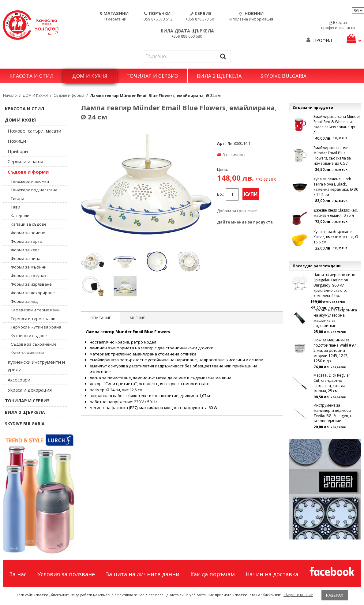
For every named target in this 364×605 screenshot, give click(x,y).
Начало (10, 95)
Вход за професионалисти (338, 25)
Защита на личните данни (143, 574)
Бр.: (220, 194)
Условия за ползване (66, 574)
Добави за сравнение (237, 211)
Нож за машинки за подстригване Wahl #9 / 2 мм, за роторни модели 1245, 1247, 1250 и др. (335, 350)
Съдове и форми (69, 95)
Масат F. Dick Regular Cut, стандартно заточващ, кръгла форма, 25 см (332, 383)
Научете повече (298, 595)
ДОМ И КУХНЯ (90, 76)
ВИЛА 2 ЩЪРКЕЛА (219, 76)
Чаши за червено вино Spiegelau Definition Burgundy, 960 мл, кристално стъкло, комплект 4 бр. (334, 285)
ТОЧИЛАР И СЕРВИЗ (152, 76)
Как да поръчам (213, 574)
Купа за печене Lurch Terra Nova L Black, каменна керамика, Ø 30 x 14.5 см (336, 187)
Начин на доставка (272, 574)
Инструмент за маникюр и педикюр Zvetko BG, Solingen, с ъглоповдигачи (333, 413)
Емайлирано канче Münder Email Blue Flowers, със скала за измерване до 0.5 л (332, 156)
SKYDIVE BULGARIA (284, 76)
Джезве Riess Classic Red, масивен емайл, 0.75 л (336, 213)
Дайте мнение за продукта (245, 222)
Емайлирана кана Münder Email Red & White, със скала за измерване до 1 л (337, 124)
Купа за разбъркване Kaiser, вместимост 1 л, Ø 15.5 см (336, 237)
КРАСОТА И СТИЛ (32, 76)
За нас (18, 574)
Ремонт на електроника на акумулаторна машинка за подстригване (335, 318)
